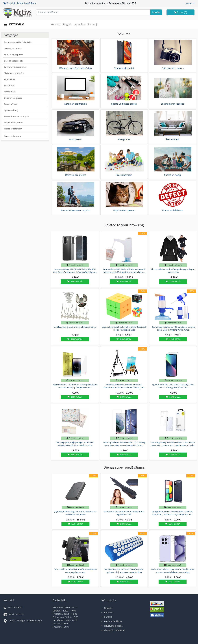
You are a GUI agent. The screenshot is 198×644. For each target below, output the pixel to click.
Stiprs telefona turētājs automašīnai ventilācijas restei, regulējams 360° (76, 571)
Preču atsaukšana (113, 621)
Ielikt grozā (75, 281)
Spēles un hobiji (11, 110)
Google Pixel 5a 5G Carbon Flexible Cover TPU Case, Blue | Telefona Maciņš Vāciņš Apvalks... (173, 513)
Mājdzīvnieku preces (13, 123)
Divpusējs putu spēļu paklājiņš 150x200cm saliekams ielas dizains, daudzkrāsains (75, 444)
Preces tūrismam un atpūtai (17, 116)
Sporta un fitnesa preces (15, 67)
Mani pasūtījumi (27, 3)
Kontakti (9, 3)
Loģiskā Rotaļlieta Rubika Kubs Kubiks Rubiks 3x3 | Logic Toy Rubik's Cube (124, 328)
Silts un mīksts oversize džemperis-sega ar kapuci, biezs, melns (173, 271)
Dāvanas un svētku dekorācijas (18, 42)
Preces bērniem (11, 104)
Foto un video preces (14, 55)
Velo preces (9, 86)
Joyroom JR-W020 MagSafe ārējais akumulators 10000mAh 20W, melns (76, 513)
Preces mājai (10, 92)
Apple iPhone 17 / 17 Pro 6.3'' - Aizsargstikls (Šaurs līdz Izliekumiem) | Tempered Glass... (75, 386)
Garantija (93, 24)
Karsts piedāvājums (12, 136)
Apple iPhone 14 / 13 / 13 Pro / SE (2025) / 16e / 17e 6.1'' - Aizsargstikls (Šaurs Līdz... (173, 386)
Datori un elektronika (14, 61)
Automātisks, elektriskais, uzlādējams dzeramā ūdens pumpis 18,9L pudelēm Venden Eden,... (124, 271)
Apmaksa (80, 24)
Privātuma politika (113, 626)
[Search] (156, 12)
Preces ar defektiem (13, 129)
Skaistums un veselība (14, 73)
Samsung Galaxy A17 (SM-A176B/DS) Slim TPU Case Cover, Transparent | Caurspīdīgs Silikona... (75, 271)
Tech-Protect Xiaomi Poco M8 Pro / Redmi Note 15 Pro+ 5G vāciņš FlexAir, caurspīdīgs (173, 571)
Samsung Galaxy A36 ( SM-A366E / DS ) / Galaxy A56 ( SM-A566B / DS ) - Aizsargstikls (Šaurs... (124, 444)
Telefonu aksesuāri (13, 48)
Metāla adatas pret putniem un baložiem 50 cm (75, 327)
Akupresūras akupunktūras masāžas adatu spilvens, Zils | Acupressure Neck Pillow (124, 571)
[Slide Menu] (15, 24)
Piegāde (67, 24)
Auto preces (10, 79)
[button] (190, 3)
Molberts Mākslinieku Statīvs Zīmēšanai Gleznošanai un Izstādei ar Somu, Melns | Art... (124, 386)
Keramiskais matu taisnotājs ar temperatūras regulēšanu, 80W (124, 513)
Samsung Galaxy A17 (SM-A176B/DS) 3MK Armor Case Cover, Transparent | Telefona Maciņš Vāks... (173, 444)
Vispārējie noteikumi (115, 630)
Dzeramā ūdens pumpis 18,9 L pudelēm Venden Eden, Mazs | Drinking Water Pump (173, 328)
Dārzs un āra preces (13, 98)
